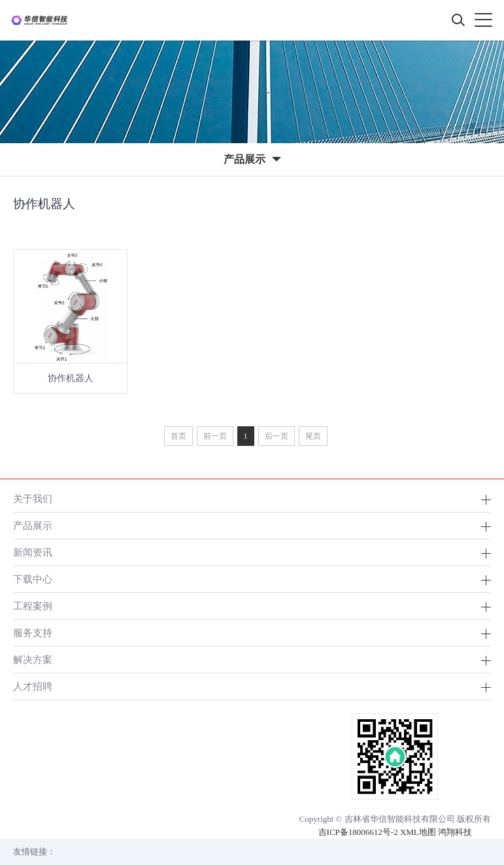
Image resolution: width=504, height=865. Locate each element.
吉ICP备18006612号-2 (358, 832)
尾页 (313, 436)
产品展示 (33, 525)
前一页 (215, 436)
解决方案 (33, 659)
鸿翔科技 (455, 832)
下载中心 (33, 579)
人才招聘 (33, 686)
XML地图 (418, 832)
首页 (178, 436)
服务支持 (33, 633)
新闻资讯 (33, 552)
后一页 (277, 436)
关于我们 (33, 499)
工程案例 (33, 606)
